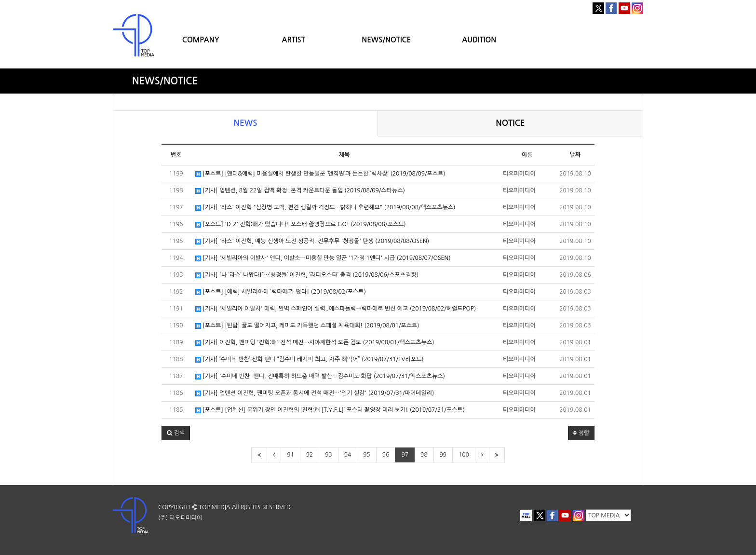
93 (329, 455)
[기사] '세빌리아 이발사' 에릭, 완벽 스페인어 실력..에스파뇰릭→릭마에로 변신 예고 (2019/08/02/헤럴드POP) (336, 309)
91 (290, 455)
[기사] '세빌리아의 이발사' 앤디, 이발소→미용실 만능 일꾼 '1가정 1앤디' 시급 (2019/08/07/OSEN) (323, 258)
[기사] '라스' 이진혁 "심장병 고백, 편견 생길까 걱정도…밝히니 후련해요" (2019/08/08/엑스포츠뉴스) (325, 208)
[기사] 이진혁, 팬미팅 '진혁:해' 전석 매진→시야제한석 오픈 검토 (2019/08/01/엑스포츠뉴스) (315, 343)
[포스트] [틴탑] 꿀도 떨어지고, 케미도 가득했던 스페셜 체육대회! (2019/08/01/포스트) (307, 326)
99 (443, 455)
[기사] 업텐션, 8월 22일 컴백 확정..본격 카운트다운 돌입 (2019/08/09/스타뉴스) (300, 191)
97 (405, 455)
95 (367, 455)
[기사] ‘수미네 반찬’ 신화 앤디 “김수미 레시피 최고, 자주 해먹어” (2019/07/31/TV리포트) (310, 359)
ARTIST (294, 40)
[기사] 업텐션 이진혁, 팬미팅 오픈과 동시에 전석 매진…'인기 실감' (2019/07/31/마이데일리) (315, 393)
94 (348, 455)
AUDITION (479, 40)
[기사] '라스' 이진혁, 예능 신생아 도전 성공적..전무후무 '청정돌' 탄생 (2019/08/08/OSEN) (312, 241)
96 (386, 455)
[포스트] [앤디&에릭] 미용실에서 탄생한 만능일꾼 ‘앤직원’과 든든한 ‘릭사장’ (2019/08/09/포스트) (320, 174)
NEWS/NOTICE (386, 40)
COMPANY (201, 40)
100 (464, 455)
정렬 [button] (581, 433)
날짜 (575, 155)
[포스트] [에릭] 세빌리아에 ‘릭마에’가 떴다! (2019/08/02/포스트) (281, 292)
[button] (176, 433)
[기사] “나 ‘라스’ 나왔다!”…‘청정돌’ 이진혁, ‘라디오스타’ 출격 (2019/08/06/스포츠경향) (307, 275)
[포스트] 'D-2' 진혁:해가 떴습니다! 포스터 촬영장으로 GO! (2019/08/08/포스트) (301, 224)
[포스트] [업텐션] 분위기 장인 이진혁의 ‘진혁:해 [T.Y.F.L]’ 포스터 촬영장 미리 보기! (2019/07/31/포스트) (330, 410)
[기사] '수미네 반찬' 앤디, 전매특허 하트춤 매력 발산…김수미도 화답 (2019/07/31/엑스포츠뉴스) (320, 376)
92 (310, 455)
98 (424, 455)
